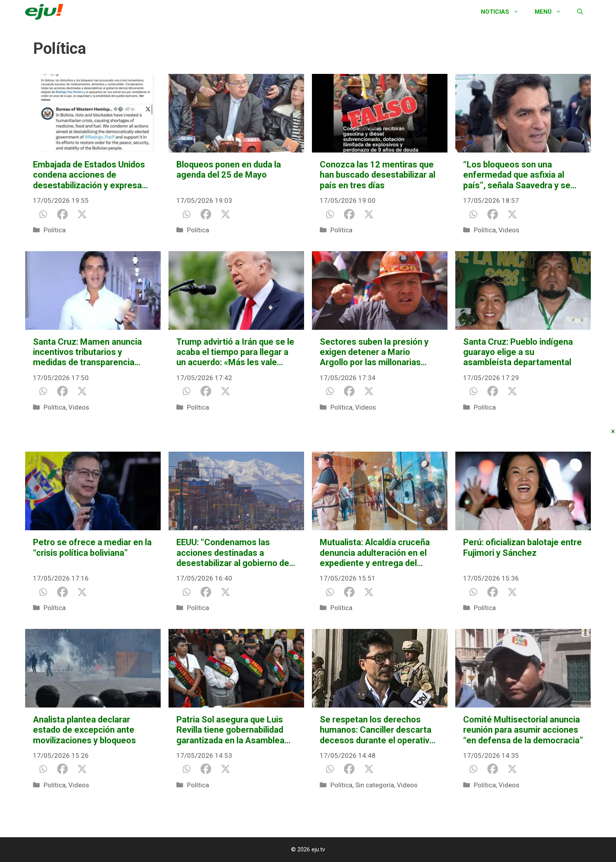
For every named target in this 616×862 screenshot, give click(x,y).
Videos (509, 230)
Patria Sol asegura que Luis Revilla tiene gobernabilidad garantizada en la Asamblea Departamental (230, 730)
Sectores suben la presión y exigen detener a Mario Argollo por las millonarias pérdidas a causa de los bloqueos (374, 352)
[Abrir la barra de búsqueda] (580, 12)
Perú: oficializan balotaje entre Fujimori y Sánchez (522, 547)
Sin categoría (375, 785)
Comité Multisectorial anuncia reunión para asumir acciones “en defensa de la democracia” (523, 730)
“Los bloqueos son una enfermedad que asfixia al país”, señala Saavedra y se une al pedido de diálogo (517, 175)
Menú (552, 12)
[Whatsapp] (43, 214)
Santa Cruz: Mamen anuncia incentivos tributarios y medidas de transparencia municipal (87, 352)
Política (55, 230)
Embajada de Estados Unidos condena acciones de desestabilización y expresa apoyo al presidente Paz (89, 175)
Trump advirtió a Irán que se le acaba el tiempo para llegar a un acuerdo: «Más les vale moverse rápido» (235, 352)
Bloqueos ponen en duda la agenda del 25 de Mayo (229, 170)
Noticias (504, 12)
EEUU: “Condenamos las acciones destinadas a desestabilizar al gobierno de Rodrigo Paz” (233, 553)
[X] (82, 214)
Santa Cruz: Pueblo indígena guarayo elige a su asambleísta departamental (518, 352)
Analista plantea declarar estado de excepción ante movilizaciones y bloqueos (84, 730)
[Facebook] (62, 214)
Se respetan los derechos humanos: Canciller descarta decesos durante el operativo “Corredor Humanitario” (377, 730)
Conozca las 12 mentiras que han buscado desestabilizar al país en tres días (378, 175)
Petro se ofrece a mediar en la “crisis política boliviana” (92, 547)
